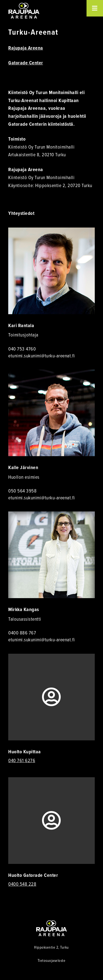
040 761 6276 (22, 761)
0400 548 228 (22, 884)
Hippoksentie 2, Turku (51, 947)
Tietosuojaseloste (52, 960)
